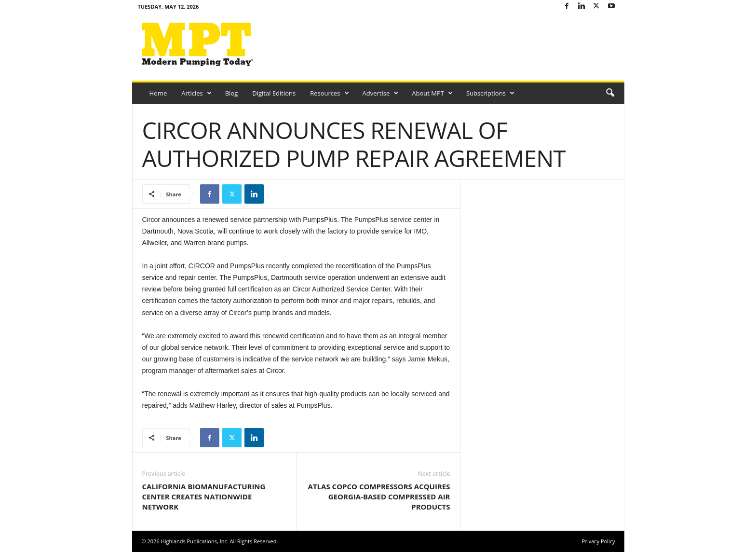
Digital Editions (274, 93)
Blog (232, 93)
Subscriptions (490, 93)
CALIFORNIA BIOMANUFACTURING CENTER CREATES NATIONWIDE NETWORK (204, 497)
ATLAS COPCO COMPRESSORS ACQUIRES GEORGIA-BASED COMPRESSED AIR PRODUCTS (379, 497)
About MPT (432, 93)
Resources (329, 93)
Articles (196, 93)
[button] (610, 93)
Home (158, 93)
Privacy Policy (599, 541)
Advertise (381, 93)
